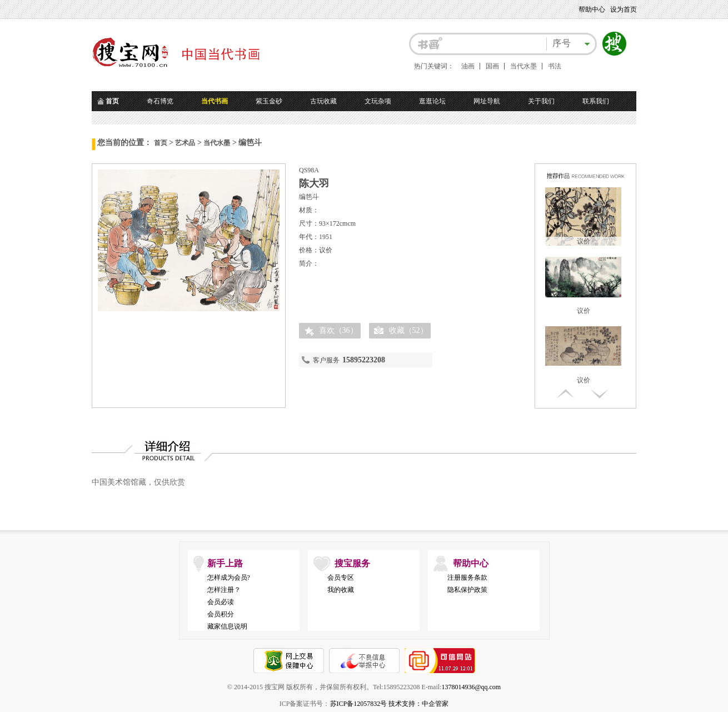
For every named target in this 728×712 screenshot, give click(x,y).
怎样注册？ (224, 590)
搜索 (615, 44)
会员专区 (341, 577)
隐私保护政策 (467, 590)
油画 (468, 66)
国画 (492, 66)
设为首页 (624, 9)
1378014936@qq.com (471, 687)
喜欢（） (338, 330)
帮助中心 (592, 9)
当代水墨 (523, 66)
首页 (161, 143)
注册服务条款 (467, 577)
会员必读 (221, 602)
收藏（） (408, 330)
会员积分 (221, 614)
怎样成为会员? (229, 577)
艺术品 (185, 143)
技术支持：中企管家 (418, 704)
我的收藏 (341, 590)
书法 (555, 66)
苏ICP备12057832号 (359, 704)
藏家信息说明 (227, 626)
